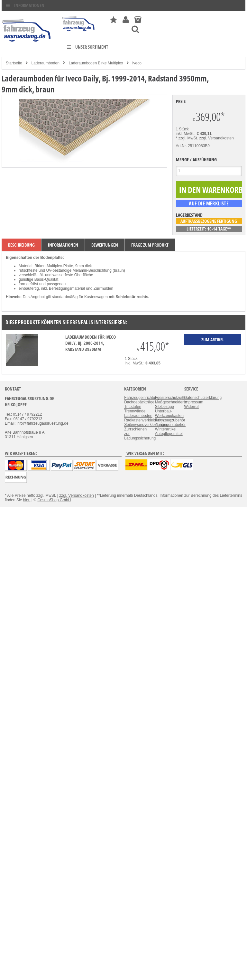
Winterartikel (166, 429)
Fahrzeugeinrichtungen (144, 398)
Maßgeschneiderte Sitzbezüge (171, 404)
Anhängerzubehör (170, 425)
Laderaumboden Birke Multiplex (96, 63)
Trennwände (135, 411)
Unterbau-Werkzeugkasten (169, 413)
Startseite (14, 63)
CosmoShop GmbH (54, 500)
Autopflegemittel (169, 434)
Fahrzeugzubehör (170, 420)
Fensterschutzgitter (171, 398)
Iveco (137, 63)
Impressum (194, 402)
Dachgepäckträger (140, 402)
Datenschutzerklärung (203, 398)
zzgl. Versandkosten (216, 138)
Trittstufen (133, 407)
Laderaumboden (45, 63)
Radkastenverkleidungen (145, 420)
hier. (27, 500)
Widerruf (192, 407)
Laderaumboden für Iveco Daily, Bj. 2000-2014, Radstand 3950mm (91, 343)
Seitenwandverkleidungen (146, 425)
